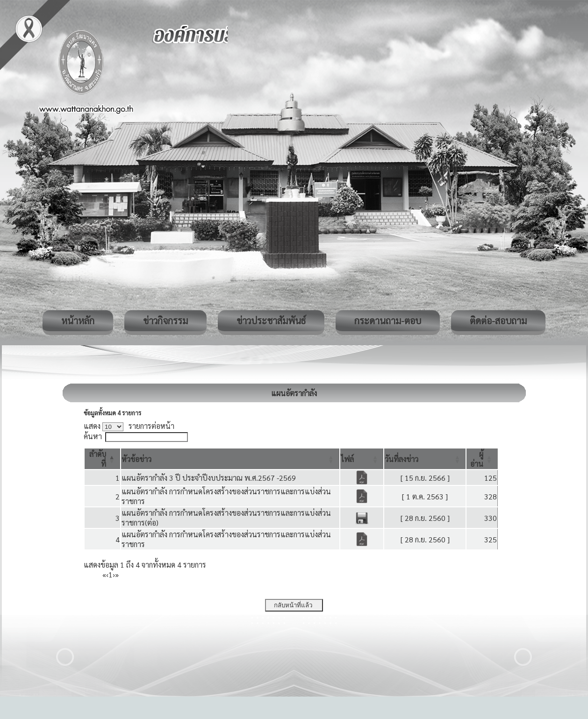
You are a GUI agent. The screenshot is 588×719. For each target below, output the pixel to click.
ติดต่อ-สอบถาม (498, 320)
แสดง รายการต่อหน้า (129, 426)
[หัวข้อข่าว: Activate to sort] (230, 459)
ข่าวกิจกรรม (165, 320)
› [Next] (114, 574)
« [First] (104, 574)
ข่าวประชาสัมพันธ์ (271, 320)
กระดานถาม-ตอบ (388, 320)
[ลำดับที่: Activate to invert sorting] (102, 459)
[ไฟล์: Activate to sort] (362, 459)
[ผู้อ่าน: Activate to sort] (482, 459)
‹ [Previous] (107, 574)
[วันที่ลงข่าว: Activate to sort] (425, 459)
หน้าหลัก (78, 320)
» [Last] (117, 574)
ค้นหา (93, 436)
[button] (136, 459)
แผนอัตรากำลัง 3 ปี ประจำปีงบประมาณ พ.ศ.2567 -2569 (209, 478)
